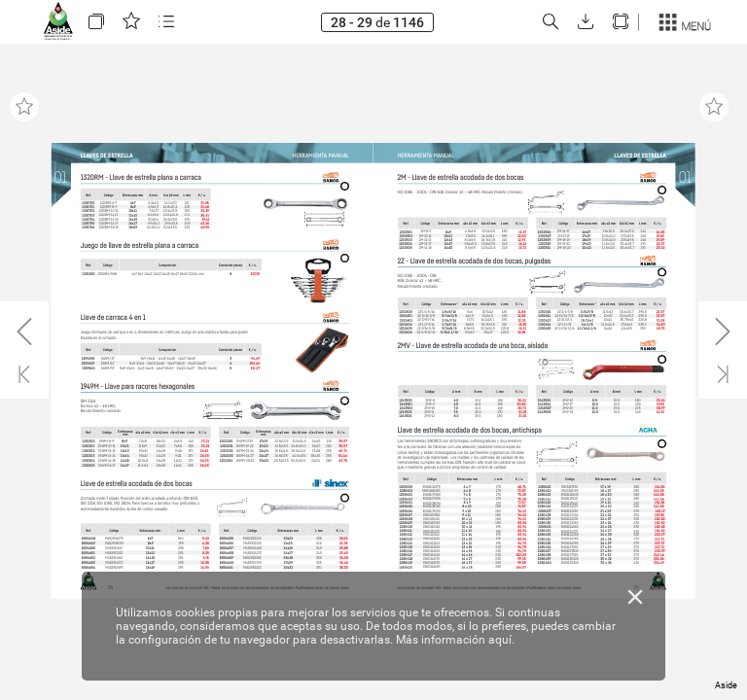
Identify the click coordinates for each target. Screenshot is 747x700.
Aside (726, 685)
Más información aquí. (455, 640)
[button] (96, 22)
